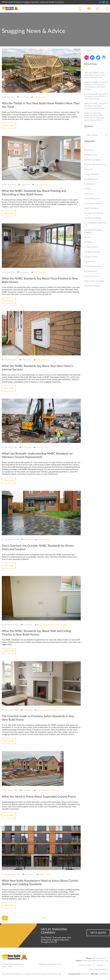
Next (44, 918)
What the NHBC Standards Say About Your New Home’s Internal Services (96, 106)
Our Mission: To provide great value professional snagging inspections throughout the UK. (56, 940)
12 (34, 918)
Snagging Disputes (92, 252)
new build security (92, 199)
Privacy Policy (85, 965)
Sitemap (100, 965)
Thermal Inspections (93, 266)
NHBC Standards (40, 97)
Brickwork (89, 150)
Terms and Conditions (99, 969)
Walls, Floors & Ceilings (59, 625)
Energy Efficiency (92, 174)
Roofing (88, 237)
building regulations (44, 710)
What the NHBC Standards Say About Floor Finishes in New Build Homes (96, 96)
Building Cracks (91, 155)
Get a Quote (98, 933)
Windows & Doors (92, 286)
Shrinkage (89, 242)
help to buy (89, 194)
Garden (87, 189)
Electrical (88, 169)
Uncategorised (91, 271)
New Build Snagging (93, 203)
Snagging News (91, 257)
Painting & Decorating (94, 213)
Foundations (90, 184)
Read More (9, 126)
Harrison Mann (55, 964)
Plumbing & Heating (93, 218)
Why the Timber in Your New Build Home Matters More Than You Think (95, 75)
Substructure (54, 790)
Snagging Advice (91, 247)
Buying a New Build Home (95, 165)
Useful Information (92, 276)
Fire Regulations (91, 179)
